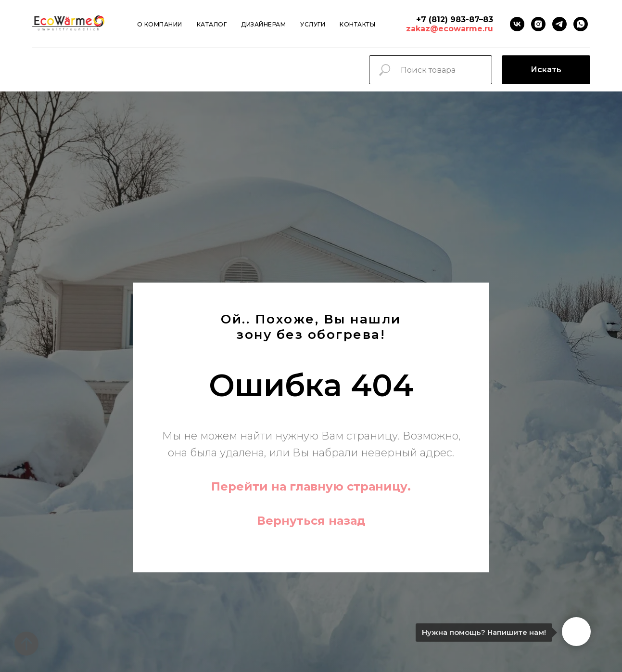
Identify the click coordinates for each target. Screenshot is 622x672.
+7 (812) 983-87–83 (455, 19)
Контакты (357, 24)
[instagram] (538, 24)
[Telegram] (559, 24)
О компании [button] (160, 24)
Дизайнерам (263, 24)
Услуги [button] (313, 24)
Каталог (212, 24)
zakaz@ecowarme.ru (450, 29)
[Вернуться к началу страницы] (26, 644)
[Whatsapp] (581, 24)
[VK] (517, 24)
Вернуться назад (311, 521)
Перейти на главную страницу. (311, 486)
